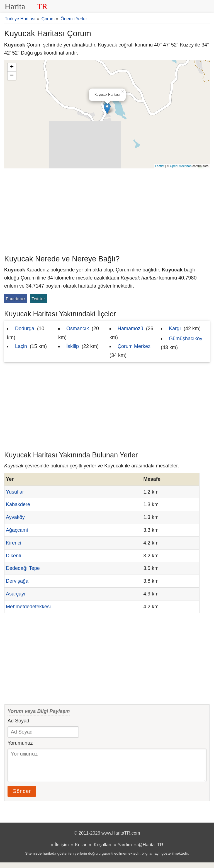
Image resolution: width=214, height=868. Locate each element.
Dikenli (13, 556)
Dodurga (25, 328)
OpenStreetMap (181, 166)
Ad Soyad (18, 721)
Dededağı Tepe (23, 568)
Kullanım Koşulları (93, 850)
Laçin (21, 346)
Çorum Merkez (134, 346)
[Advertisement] (107, 210)
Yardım (125, 850)
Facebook (16, 299)
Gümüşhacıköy (186, 339)
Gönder (22, 797)
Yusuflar (15, 492)
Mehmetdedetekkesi (28, 607)
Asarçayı (16, 594)
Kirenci (14, 543)
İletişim (62, 850)
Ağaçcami (17, 530)
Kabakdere (18, 504)
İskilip (73, 346)
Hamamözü (130, 328)
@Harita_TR (151, 850)
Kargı (175, 328)
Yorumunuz (20, 743)
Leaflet (160, 166)
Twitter (38, 299)
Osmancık (78, 328)
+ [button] (12, 67)
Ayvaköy (15, 517)
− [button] (12, 76)
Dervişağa (17, 581)
